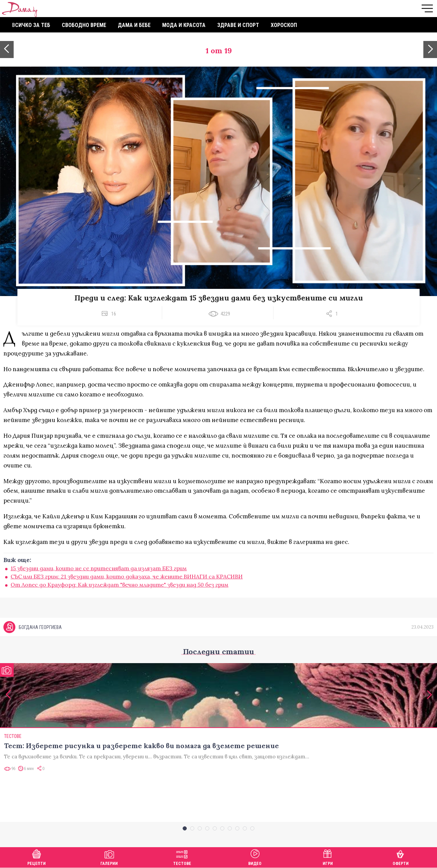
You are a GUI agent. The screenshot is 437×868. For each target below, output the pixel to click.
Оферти (401, 857)
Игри (328, 857)
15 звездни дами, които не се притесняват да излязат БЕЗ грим (99, 568)
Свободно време (84, 25)
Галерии (109, 857)
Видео (255, 857)
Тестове (182, 857)
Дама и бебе (134, 25)
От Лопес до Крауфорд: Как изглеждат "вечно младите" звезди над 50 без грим (119, 585)
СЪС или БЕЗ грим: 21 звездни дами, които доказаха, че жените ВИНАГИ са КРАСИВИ (127, 576)
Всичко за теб (31, 25)
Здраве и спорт (238, 25)
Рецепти (37, 857)
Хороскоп (284, 25)
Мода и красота (184, 25)
